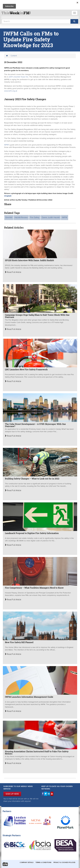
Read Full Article (13, 272)
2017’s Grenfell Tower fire (19, 77)
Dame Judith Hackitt (51, 217)
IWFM (65, 217)
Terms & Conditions (43, 862)
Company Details (27, 862)
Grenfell (9, 217)
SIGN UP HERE (12, 794)
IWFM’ (7, 145)
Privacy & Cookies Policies (64, 862)
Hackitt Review (21, 217)
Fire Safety (35, 217)
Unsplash (8, 196)
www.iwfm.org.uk (11, 91)
